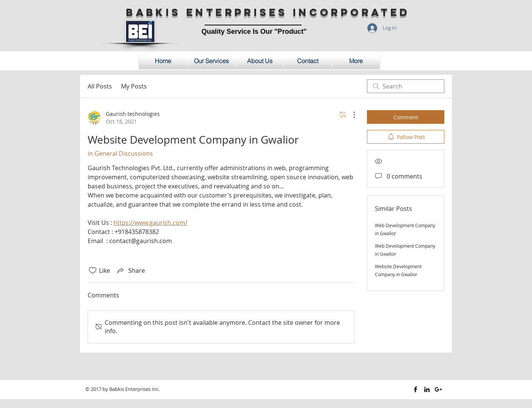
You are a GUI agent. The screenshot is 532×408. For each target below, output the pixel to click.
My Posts (134, 86)
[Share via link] (131, 270)
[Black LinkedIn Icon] (427, 389)
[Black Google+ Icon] (438, 389)
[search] (406, 86)
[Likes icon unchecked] (93, 270)
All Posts (100, 86)
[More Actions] (350, 115)
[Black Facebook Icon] (416, 389)
